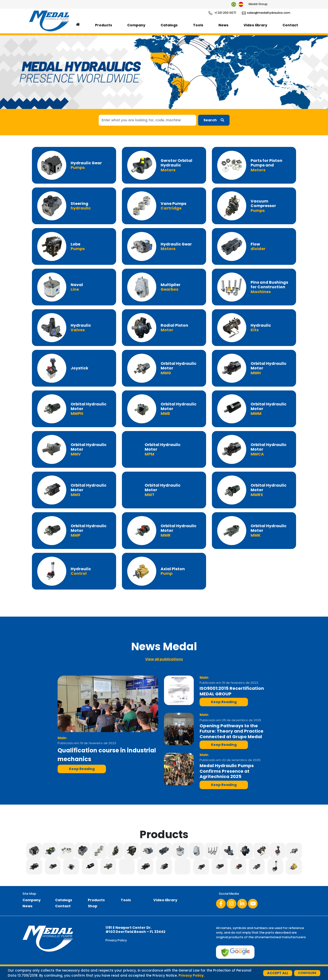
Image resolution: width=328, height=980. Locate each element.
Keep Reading (82, 769)
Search (214, 120)
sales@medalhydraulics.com (266, 13)
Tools (198, 25)
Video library (255, 25)
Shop (93, 906)
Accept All (278, 973)
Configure (307, 973)
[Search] (147, 120)
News (223, 25)
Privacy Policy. (192, 976)
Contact (290, 25)
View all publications (164, 659)
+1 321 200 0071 (222, 13)
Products (104, 25)
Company (136, 25)
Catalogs (169, 25)
